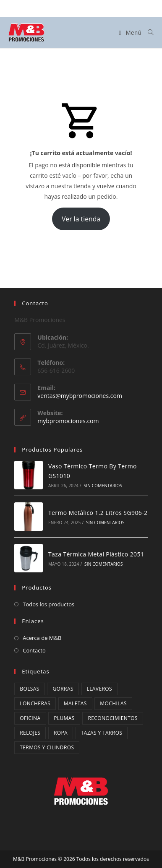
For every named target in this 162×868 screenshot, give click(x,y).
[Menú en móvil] (130, 33)
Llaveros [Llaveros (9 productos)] (99, 689)
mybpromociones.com (68, 421)
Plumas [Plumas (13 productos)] (64, 718)
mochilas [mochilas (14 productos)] (113, 703)
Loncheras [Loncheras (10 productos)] (35, 703)
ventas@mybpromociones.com (80, 396)
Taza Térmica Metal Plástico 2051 (96, 554)
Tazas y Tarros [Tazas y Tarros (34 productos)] (102, 733)
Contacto (34, 650)
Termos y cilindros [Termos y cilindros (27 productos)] (47, 747)
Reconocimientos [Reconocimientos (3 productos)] (113, 718)
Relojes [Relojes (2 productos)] (30, 733)
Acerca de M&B (42, 638)
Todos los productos (48, 604)
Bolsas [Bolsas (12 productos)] (30, 689)
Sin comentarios (103, 486)
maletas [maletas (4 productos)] (75, 703)
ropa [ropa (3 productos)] (61, 733)
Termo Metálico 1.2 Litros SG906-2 (98, 513)
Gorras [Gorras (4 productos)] (63, 689)
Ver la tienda (81, 219)
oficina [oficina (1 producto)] (30, 718)
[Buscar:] (148, 33)
